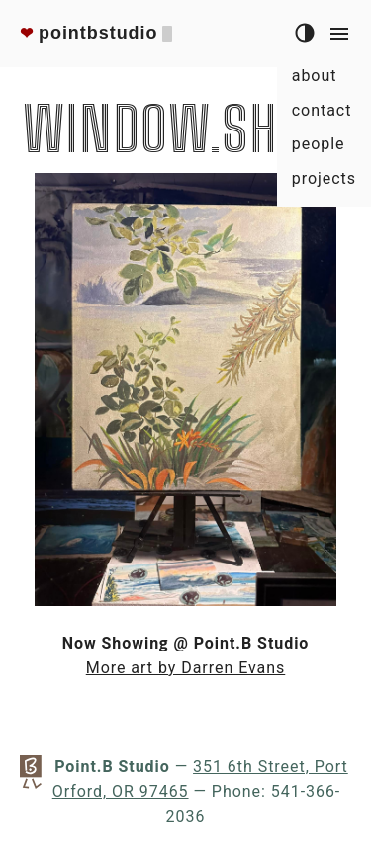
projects (324, 178)
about (315, 76)
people (319, 144)
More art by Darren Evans (186, 668)
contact (322, 110)
